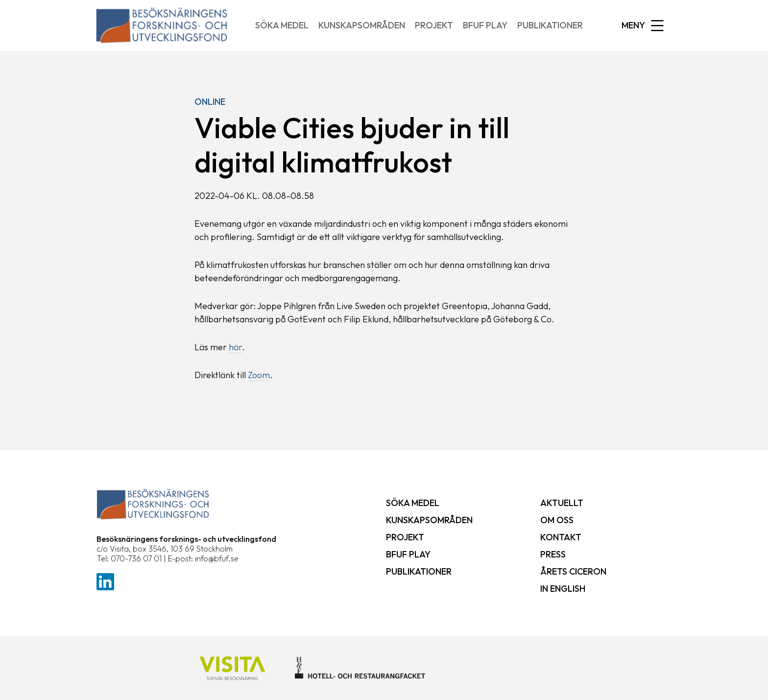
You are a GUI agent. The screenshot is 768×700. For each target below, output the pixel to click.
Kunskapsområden (362, 25)
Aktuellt (562, 503)
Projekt (434, 25)
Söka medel (282, 25)
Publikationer (550, 25)
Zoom (259, 375)
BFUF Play (485, 25)
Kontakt (561, 537)
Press (553, 554)
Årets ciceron (573, 571)
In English (563, 589)
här (235, 347)
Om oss (557, 520)
